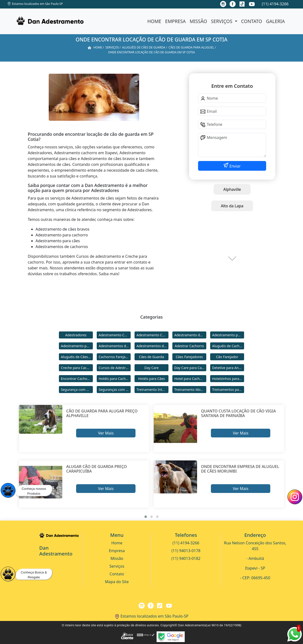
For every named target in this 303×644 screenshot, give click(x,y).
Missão (198, 21)
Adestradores (76, 335)
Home (154, 21)
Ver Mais (106, 433)
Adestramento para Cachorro (228, 335)
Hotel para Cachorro (190, 379)
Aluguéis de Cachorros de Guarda (228, 346)
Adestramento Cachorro (115, 335)
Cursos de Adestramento (115, 368)
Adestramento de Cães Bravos (190, 335)
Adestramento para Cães (77, 346)
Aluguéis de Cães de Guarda (77, 357)
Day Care (152, 368)
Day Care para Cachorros (190, 368)
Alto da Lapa (232, 206)
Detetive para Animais (228, 368)
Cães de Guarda (151, 357)
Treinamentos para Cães (228, 390)
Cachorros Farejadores (115, 357)
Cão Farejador (227, 357)
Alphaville (232, 189)
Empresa (175, 21)
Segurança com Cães (77, 390)
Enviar (235, 166)
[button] (146, 517)
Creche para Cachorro (77, 368)
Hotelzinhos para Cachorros (228, 379)
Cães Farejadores (189, 357)
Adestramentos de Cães (152, 346)
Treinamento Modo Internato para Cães (190, 390)
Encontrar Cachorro (76, 379)
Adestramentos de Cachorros (115, 346)
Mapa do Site (117, 582)
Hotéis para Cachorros (115, 379)
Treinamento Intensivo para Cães (152, 390)
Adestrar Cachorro (189, 346)
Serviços (222, 21)
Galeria (275, 21)
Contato (252, 21)
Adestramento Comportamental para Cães (152, 335)
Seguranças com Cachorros (115, 390)
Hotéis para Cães (152, 379)
